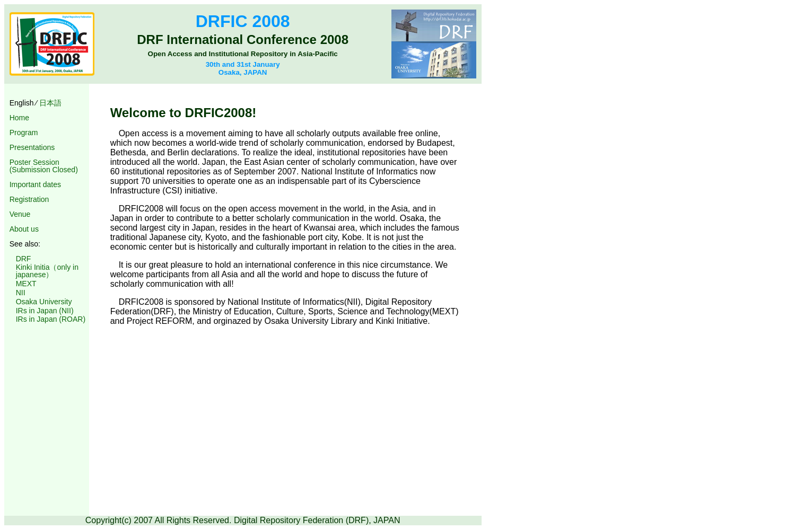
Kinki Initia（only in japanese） (47, 271)
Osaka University (44, 302)
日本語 (50, 103)
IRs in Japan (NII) (45, 311)
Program (24, 133)
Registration (29, 199)
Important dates (35, 184)
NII (21, 293)
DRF (24, 259)
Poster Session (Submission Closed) (44, 166)
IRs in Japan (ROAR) (51, 319)
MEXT (26, 284)
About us (24, 229)
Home (19, 118)
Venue (20, 214)
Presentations (32, 147)
